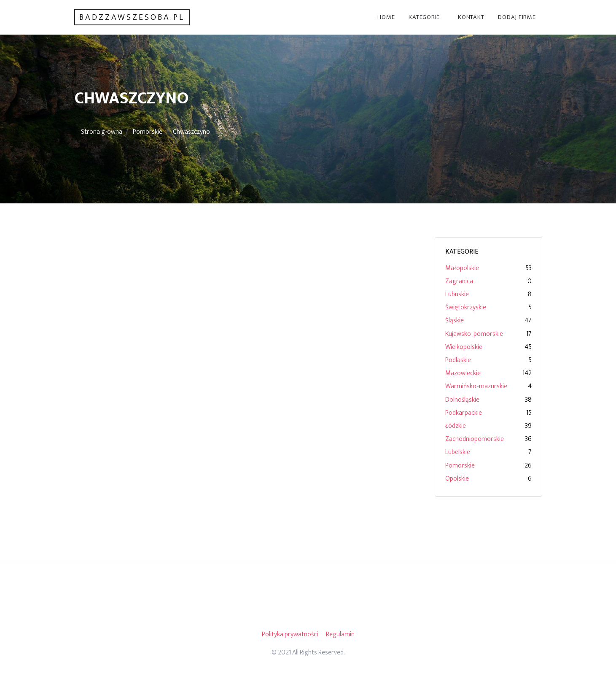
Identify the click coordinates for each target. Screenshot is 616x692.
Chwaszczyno (191, 132)
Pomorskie (148, 132)
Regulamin (340, 634)
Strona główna (102, 132)
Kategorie (424, 17)
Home (386, 17)
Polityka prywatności (290, 634)
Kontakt (471, 17)
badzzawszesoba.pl (132, 17)
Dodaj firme (517, 17)
